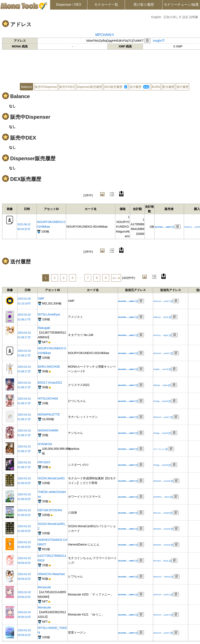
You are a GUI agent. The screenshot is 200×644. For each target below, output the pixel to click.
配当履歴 (168, 87)
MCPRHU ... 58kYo (162, 497)
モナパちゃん (159, 449)
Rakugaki (44, 328)
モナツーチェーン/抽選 (181, 5)
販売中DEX (67, 87)
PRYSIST (44, 462)
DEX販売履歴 (115, 87)
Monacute (44, 587)
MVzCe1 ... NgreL (161, 335)
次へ (115, 278)
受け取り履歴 (144, 5)
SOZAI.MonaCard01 (51, 478)
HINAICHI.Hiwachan (51, 574)
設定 (185, 17)
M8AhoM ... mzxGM (162, 481)
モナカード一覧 (106, 5)
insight (157, 41)
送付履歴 (139, 87)
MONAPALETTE (49, 414)
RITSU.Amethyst (49, 314)
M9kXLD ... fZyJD (161, 317)
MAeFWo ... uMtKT (163, 227)
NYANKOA (45, 444)
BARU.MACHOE (49, 367)
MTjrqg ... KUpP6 (161, 401)
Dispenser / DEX (69, 5)
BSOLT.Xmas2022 (50, 383)
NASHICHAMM (48, 430)
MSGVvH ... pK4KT (162, 301)
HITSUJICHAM (48, 398)
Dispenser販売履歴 (89, 87)
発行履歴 (183, 87)
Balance (27, 87)
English (156, 17)
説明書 (194, 17)
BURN (156, 87)
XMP (41, 298)
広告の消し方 (172, 17)
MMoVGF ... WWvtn (162, 577)
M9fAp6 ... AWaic (161, 385)
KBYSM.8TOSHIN (50, 510)
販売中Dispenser (46, 87)
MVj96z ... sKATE (161, 369)
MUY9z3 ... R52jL (161, 561)
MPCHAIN (103, 35)
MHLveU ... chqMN (161, 513)
